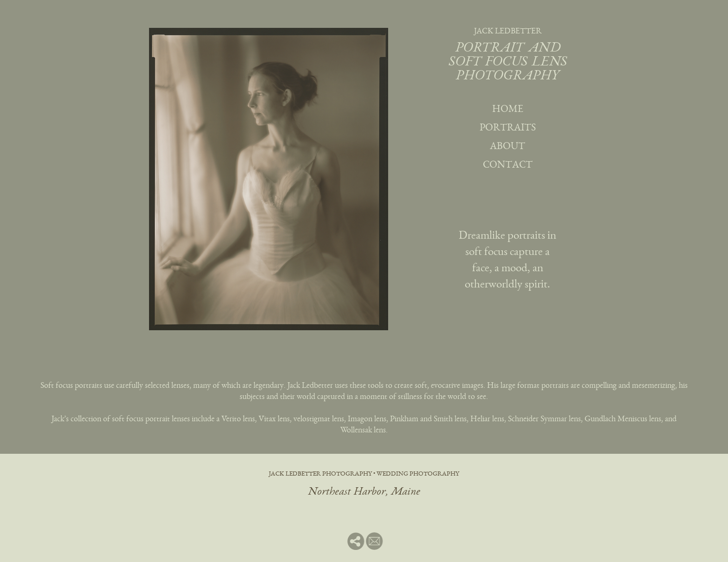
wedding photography (418, 474)
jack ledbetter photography (320, 474)
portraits (508, 128)
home (508, 110)
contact (508, 165)
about (507, 147)
